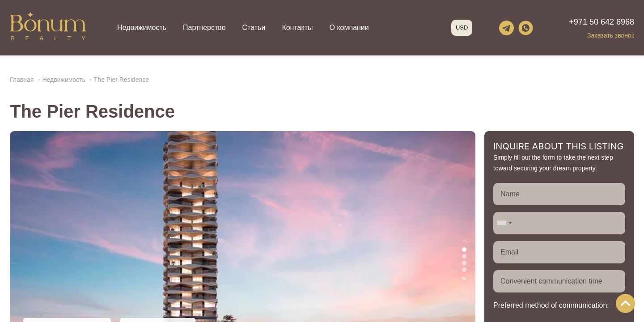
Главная (23, 80)
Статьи (254, 28)
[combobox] (504, 223)
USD (462, 28)
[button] (464, 250)
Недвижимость (142, 28)
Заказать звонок (611, 35)
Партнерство (204, 28)
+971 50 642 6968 (602, 22)
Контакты (297, 28)
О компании (349, 28)
